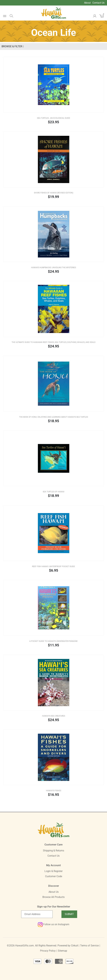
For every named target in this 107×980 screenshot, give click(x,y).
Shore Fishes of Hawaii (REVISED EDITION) (54, 193)
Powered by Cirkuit (68, 946)
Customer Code (54, 876)
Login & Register (53, 871)
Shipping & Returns (53, 851)
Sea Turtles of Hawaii (53, 492)
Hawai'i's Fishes (54, 791)
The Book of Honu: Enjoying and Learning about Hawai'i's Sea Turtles (54, 417)
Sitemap (62, 951)
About (87, 3)
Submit (69, 914)
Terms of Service (89, 946)
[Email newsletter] (37, 914)
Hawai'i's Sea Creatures (54, 716)
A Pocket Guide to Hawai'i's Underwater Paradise (53, 641)
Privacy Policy (48, 951)
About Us (54, 892)
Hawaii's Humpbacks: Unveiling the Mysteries (53, 268)
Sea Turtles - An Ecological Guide (54, 118)
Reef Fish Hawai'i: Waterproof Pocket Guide (53, 566)
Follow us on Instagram (54, 924)
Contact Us (98, 3)
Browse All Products (53, 897)
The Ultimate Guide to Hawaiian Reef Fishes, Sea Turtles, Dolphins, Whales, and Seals (53, 342)
